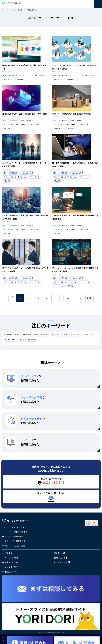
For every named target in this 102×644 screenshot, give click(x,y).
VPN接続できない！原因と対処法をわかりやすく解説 (24, 114)
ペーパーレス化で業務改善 (16, 532)
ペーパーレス (59, 129)
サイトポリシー (60, 562)
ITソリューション (16, 10)
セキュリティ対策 (27, 121)
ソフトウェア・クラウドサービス (32, 75)
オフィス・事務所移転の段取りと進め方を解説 (72, 114)
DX (5, 75)
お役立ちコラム (32, 10)
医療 (23, 340)
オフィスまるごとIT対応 (15, 546)
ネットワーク (9, 79)
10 (68, 298)
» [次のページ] (81, 298)
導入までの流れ (11, 562)
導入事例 (20, 79)
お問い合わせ (59, 558)
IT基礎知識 (14, 75)
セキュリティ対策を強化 (15, 541)
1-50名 (9, 334)
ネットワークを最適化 (14, 536)
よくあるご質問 (11, 567)
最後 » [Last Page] (90, 298)
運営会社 (58, 553)
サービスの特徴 (11, 558)
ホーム (4, 10)
